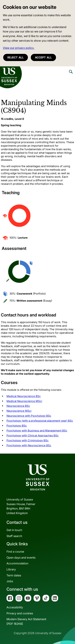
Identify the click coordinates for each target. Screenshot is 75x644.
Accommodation (17, 563)
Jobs (10, 581)
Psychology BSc (17, 426)
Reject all (16, 57)
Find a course (15, 552)
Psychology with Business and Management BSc (37, 431)
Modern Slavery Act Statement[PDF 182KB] (26, 621)
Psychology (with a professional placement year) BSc (40, 421)
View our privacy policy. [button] (19, 48)
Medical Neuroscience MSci (24, 401)
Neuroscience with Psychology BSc (29, 416)
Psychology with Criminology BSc (28, 440)
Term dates (14, 575)
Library (11, 569)
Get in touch (14, 530)
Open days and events (21, 558)
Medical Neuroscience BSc (24, 396)
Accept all (43, 57)
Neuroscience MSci (19, 411)
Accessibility (15, 607)
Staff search (14, 536)
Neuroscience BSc (18, 406)
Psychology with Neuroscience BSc (29, 445)
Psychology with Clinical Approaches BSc (33, 435)
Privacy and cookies (20, 613)
